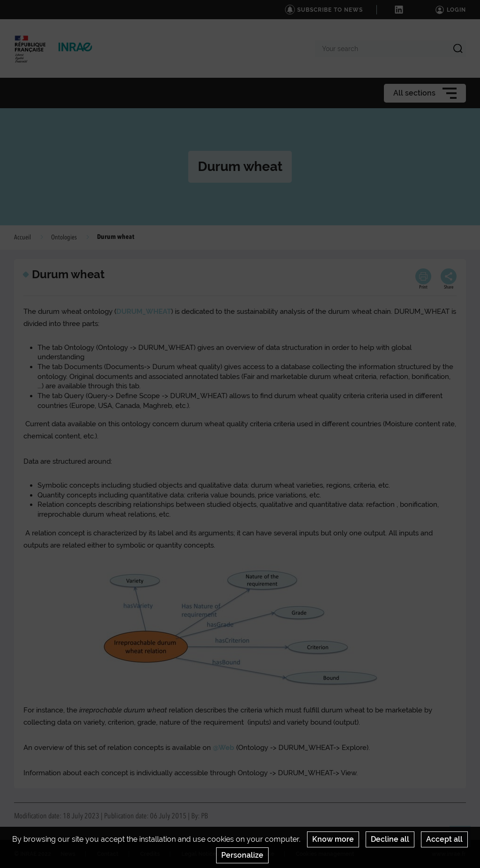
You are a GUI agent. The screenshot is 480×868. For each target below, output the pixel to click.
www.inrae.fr (449, 854)
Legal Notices (200, 854)
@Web (224, 748)
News (68, 854)
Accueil (22, 237)
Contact (108, 854)
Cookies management (325, 854)
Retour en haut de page (464, 840)
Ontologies (64, 237)
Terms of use (257, 854)
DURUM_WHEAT (144, 312)
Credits (150, 854)
